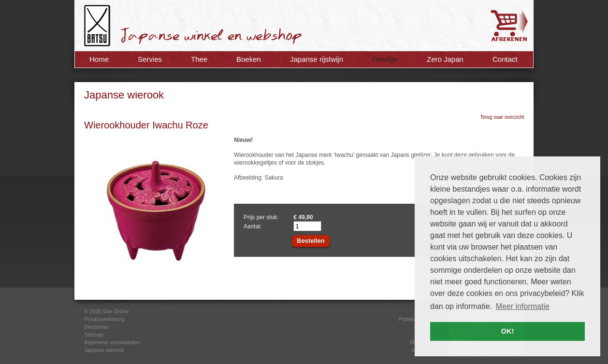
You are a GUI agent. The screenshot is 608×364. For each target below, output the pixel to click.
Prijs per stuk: (261, 217)
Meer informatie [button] (523, 306)
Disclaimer (96, 327)
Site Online (116, 311)
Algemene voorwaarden (112, 342)
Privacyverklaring (104, 319)
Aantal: (253, 226)
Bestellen (311, 241)
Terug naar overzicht (502, 117)
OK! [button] (507, 331)
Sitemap (94, 335)
